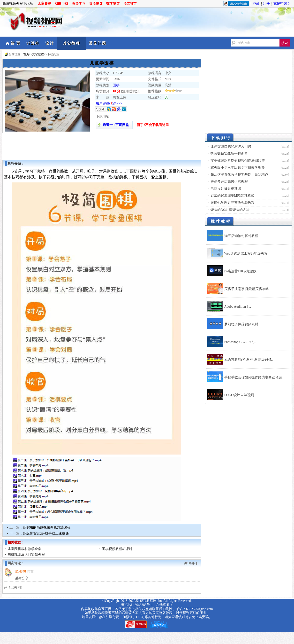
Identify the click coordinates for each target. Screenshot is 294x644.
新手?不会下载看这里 (153, 125)
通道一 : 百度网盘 (114, 125)
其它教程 (71, 43)
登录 (256, 4)
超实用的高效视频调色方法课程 (47, 527)
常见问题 (98, 43)
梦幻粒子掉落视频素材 (241, 324)
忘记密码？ (282, 4)
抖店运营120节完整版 (240, 271)
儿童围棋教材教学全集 (24, 549)
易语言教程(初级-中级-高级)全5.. (249, 360)
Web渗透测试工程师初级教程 (246, 254)
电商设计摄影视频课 (226, 189)
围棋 (116, 85)
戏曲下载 (61, 4)
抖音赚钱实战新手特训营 (229, 153)
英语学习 (79, 4)
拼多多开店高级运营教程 (229, 182)
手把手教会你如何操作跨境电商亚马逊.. (254, 377)
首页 (26, 54)
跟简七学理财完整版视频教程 (233, 203)
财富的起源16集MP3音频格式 (232, 196)
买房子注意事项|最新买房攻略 (247, 289)
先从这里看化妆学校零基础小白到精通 (239, 175)
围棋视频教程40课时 (117, 549)
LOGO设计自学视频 (239, 395)
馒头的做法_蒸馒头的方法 (230, 210)
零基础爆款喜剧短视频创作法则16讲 (238, 161)
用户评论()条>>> (109, 103)
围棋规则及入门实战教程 (26, 554)
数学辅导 (113, 4)
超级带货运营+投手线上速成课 (46, 533)
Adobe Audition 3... (238, 307)
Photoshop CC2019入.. (240, 342)
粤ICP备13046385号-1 (137, 605)
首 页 (15, 43)
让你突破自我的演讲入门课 (231, 146)
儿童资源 (44, 4)
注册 (266, 4)
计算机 (33, 43)
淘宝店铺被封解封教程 (241, 236)
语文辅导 (130, 4)
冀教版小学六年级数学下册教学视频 (238, 168)
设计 (50, 43)
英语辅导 (96, 4)
